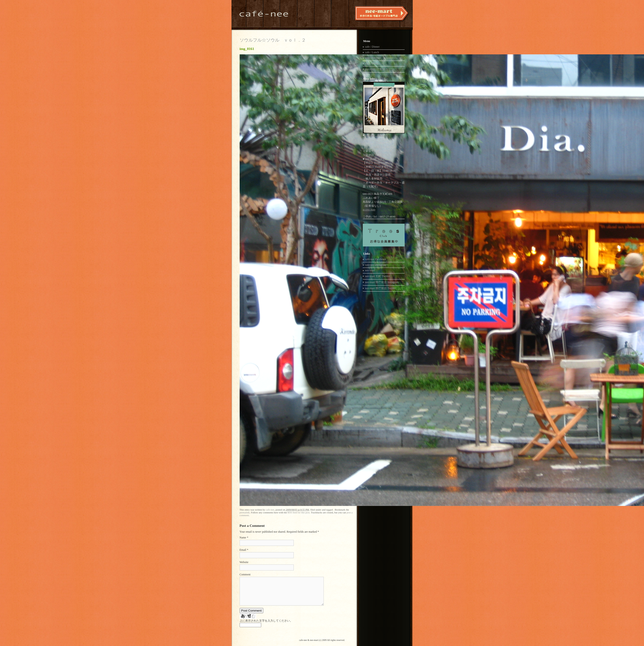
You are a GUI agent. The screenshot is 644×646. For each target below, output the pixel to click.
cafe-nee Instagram (376, 265)
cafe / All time (373, 58)
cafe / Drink (372, 63)
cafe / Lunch (372, 52)
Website (244, 562)
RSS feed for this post (299, 512)
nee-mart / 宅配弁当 (377, 69)
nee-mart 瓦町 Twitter (378, 276)
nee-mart (370, 270)
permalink (245, 512)
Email (243, 550)
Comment (245, 574)
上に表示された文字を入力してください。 (266, 621)
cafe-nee (270, 510)
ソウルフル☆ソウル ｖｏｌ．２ (273, 40)
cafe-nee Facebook (376, 259)
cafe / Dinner (372, 47)
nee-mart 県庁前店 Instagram (382, 282)
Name (243, 538)
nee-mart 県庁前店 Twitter (380, 288)
